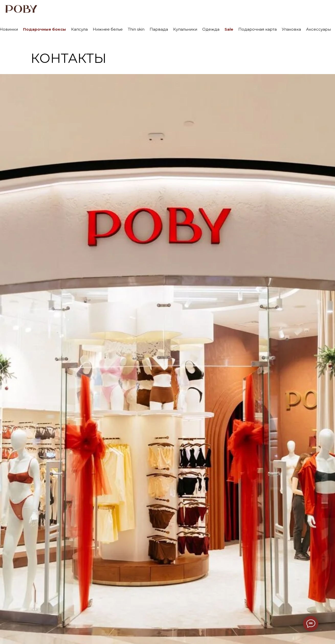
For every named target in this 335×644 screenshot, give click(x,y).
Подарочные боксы (44, 29)
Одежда (211, 29)
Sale (229, 29)
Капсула (79, 29)
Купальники (185, 29)
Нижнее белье (108, 29)
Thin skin (136, 29)
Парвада (159, 29)
